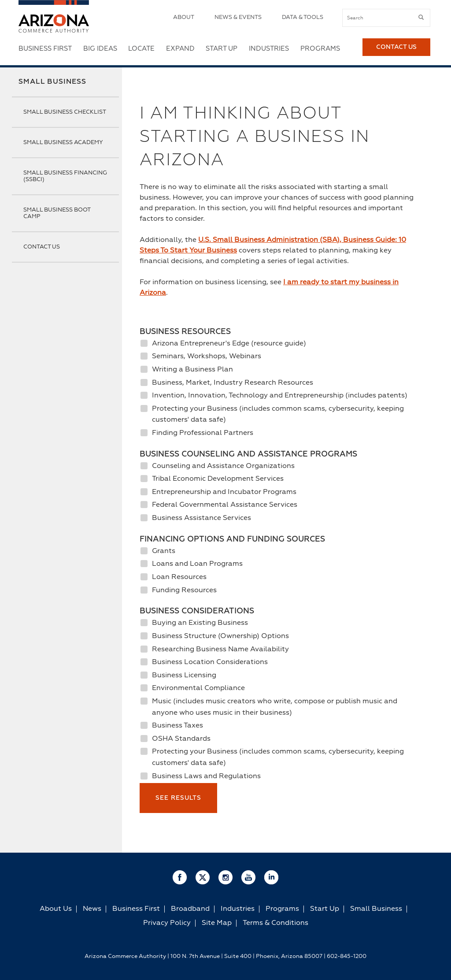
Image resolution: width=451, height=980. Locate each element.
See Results (178, 798)
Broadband (190, 909)
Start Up (222, 49)
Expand (180, 49)
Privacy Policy (167, 923)
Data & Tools (303, 17)
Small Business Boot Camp (57, 213)
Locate (141, 49)
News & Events (238, 17)
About (184, 17)
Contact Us (396, 49)
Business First (45, 49)
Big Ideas (100, 49)
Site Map (217, 923)
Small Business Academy (63, 143)
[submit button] (421, 18)
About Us (56, 909)
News (92, 909)
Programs (320, 49)
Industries (269, 49)
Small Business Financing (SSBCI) (65, 176)
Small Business (52, 82)
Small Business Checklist (65, 112)
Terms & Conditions (275, 923)
